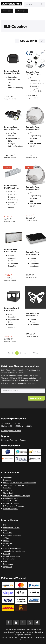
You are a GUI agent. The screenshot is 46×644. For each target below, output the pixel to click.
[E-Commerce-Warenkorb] (21, 11)
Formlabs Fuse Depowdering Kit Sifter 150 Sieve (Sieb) (33, 188)
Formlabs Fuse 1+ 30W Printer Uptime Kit (33, 73)
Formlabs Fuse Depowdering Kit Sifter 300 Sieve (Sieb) (33, 128)
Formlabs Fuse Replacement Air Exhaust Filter (33, 253)
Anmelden (7, 11)
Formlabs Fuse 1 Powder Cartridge (12, 72)
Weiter (35, 353)
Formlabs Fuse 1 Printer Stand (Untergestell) (12, 309)
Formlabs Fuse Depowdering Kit (12, 128)
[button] (36, 398)
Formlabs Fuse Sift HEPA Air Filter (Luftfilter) (11, 251)
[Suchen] (42, 4)
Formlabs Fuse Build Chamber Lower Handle (11, 187)
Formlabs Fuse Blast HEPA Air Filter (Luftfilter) (33, 315)
